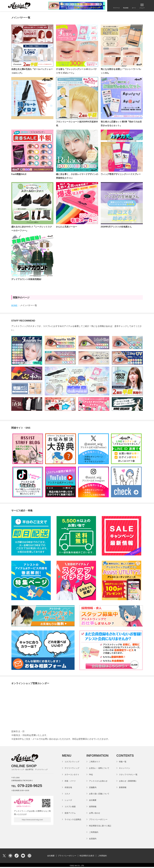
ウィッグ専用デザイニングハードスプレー (121, 174)
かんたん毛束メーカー (67, 227)
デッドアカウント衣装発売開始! (26, 279)
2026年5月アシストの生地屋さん (116, 227)
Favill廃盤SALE (19, 174)
